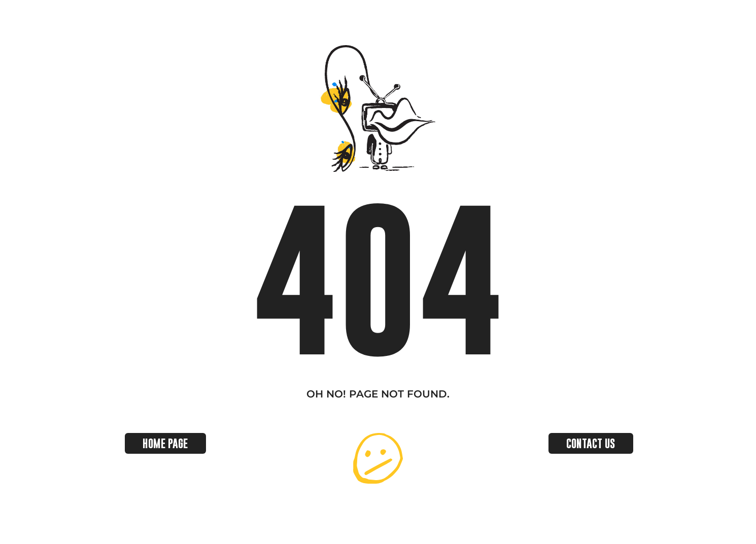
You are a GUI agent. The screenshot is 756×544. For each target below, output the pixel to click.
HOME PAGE (165, 443)
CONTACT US (591, 443)
